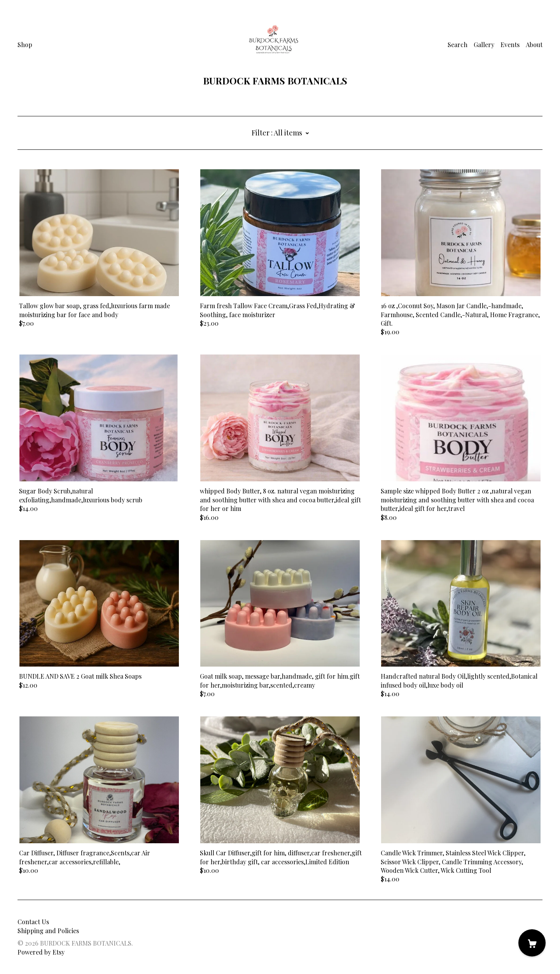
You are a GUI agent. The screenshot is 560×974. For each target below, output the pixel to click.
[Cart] (532, 943)
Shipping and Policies (48, 931)
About (534, 45)
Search (458, 45)
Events (510, 45)
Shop (25, 45)
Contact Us (33, 922)
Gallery (484, 45)
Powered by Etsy (41, 952)
